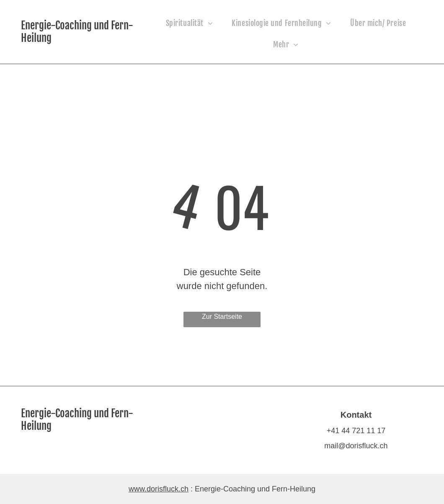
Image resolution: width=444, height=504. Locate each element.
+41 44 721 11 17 (356, 431)
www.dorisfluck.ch (159, 489)
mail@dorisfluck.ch (356, 446)
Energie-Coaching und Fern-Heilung (77, 32)
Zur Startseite (222, 317)
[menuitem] (193, 23)
